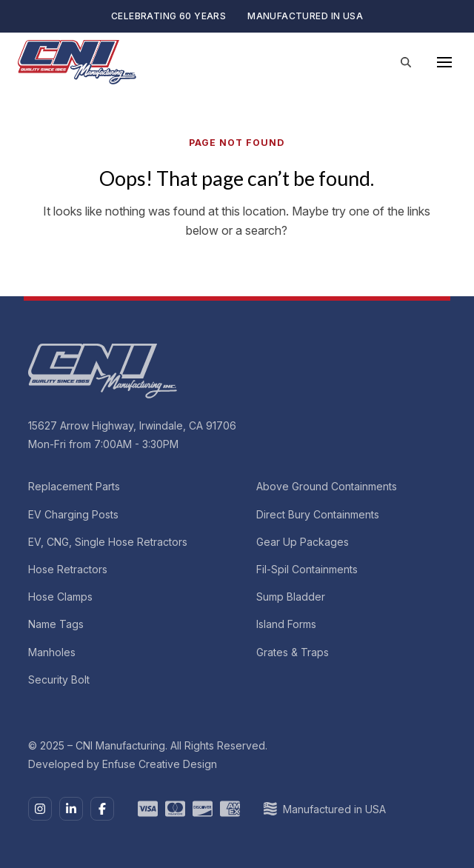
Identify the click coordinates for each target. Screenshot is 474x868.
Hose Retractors (68, 569)
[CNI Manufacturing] (77, 62)
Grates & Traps (293, 651)
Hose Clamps (60, 597)
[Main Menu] (444, 62)
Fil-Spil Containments (307, 569)
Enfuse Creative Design (160, 764)
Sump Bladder (291, 597)
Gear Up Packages (303, 542)
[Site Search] (406, 62)
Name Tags (56, 624)
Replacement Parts (74, 486)
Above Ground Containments (327, 486)
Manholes (52, 651)
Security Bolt (59, 679)
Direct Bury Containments (318, 514)
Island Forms (286, 624)
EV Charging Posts (73, 514)
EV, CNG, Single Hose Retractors (108, 542)
